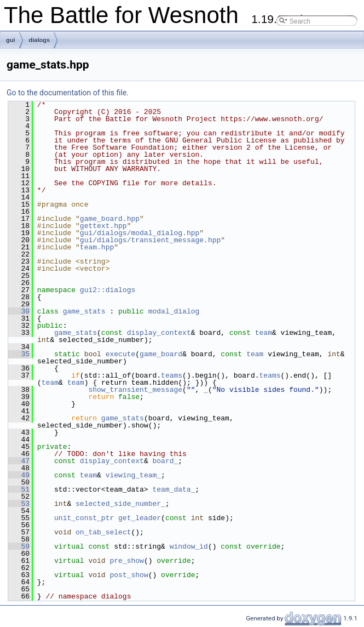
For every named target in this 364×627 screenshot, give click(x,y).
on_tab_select (103, 532)
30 (19, 311)
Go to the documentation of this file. (68, 93)
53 (19, 504)
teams (172, 375)
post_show (129, 575)
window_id (189, 546)
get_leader (140, 518)
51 (19, 489)
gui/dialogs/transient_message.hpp (150, 240)
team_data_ (174, 489)
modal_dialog (174, 311)
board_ (165, 461)
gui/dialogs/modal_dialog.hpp (140, 233)
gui (11, 40)
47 (19, 461)
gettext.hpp (103, 226)
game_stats (84, 311)
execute (121, 354)
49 (19, 475)
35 (19, 354)
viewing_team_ (133, 475)
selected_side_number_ (120, 504)
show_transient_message (135, 390)
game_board (161, 354)
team (264, 333)
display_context (159, 333)
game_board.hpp (110, 219)
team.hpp (97, 247)
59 (19, 546)
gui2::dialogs (108, 290)
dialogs (40, 40)
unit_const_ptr (84, 518)
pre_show (126, 561)
